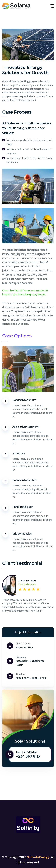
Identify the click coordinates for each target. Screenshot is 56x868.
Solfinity (33, 857)
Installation (22, 661)
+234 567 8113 (28, 756)
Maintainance (37, 661)
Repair (19, 665)
